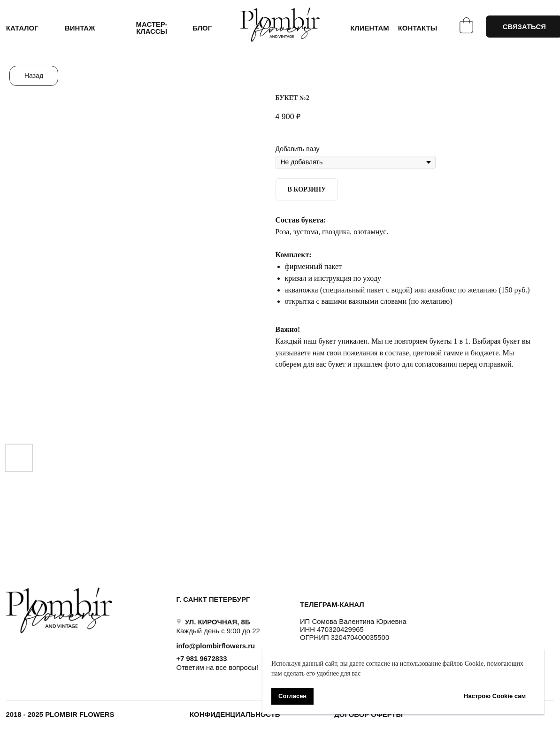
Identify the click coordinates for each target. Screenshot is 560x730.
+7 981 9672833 (201, 659)
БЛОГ (202, 28)
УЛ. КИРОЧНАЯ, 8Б (218, 622)
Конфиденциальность (235, 715)
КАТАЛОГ (22, 28)
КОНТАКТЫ (418, 28)
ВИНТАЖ (80, 28)
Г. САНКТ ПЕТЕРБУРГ (213, 599)
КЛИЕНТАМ (369, 28)
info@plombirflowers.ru (215, 646)
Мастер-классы (152, 28)
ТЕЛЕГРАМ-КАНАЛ (332, 605)
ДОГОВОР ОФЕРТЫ (368, 715)
